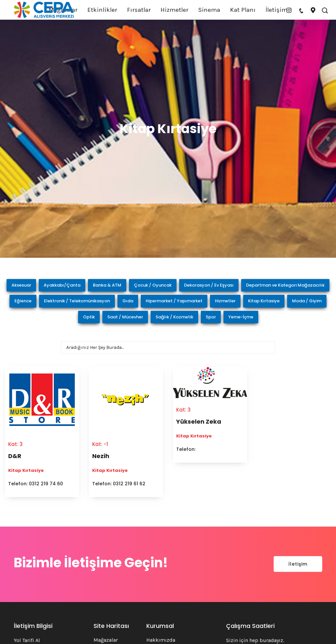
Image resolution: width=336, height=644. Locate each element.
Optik (89, 317)
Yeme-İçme (241, 317)
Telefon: (186, 449)
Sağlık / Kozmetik (174, 317)
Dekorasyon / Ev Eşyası (209, 285)
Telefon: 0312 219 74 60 (36, 484)
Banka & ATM (107, 285)
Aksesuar (21, 285)
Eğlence (23, 301)
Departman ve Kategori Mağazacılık (285, 285)
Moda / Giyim (307, 301)
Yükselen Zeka (199, 422)
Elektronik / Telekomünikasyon (77, 301)
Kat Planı (243, 10)
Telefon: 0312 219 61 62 (119, 484)
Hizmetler (174, 10)
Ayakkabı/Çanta (62, 285)
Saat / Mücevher (125, 317)
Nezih (101, 456)
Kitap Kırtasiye (264, 301)
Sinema (209, 10)
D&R (15, 456)
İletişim (276, 10)
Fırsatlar (139, 10)
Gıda (128, 301)
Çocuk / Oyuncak (153, 285)
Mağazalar (106, 640)
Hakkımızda (161, 640)
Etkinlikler (102, 10)
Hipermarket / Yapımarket (174, 301)
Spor (211, 317)
